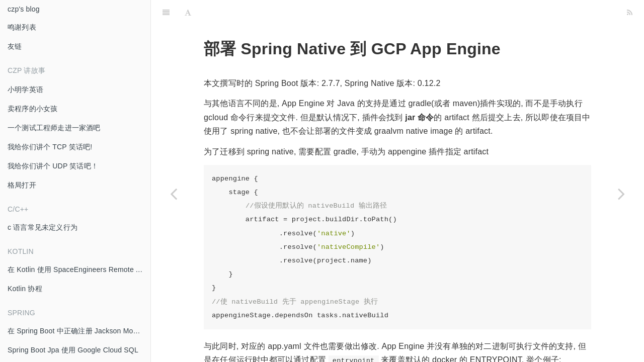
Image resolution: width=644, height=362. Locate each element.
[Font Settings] (188, 13)
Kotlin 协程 (25, 289)
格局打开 (22, 185)
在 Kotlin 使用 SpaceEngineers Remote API (77, 269)
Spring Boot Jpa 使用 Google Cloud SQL (73, 350)
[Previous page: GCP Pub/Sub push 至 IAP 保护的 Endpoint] (174, 194)
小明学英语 (25, 89)
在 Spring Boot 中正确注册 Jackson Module (77, 331)
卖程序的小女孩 (32, 109)
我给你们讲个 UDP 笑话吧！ (53, 166)
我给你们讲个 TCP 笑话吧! (50, 147)
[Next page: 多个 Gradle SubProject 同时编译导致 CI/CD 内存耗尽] (621, 194)
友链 (15, 46)
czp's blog (24, 9)
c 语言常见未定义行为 (43, 227)
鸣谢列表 (22, 27)
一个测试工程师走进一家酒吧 (54, 128)
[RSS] (630, 13)
